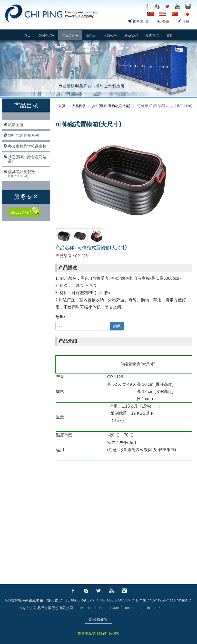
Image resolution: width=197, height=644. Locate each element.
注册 (183, 22)
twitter (168, 6)
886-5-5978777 (83, 600)
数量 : (60, 317)
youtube (178, 6)
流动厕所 (16, 125)
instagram (188, 6)
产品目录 (79, 106)
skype (157, 6)
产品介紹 (70, 35)
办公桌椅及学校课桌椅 (27, 146)
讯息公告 (110, 35)
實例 (170, 35)
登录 (163, 22)
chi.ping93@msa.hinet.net (167, 600)
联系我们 (131, 35)
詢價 (117, 326)
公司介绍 (46, 35)
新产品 (91, 35)
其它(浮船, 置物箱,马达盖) (27, 159)
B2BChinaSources (151, 608)
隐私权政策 (98, 620)
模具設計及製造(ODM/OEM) (21, 174)
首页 (27, 35)
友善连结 (152, 35)
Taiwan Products (90, 608)
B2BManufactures (120, 608)
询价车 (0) (139, 22)
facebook (147, 6)
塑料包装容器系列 (23, 136)
